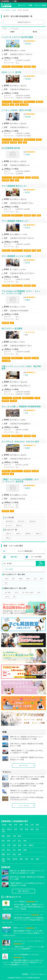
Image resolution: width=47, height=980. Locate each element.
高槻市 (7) (38, 534)
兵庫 (9, 845)
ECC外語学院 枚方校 (11, 148)
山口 (14, 850)
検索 (30, 5)
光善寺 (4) (9, 534)
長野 (9, 841)
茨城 (27, 829)
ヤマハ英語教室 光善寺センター (15, 221)
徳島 (20, 854)
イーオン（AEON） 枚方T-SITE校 (16, 110)
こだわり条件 (8, 569)
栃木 (37, 829)
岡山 (9, 850)
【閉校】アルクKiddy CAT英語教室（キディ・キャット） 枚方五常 (20, 481)
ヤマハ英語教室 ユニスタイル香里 (16, 256)
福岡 (3, 859)
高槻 (6, 583)
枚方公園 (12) (10, 521)
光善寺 (6, 579)
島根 (25, 850)
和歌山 (31, 845)
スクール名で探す (36, 557)
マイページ (22, 5)
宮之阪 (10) (32, 521)
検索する (40, 563)
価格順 (12, 32)
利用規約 (25, 974)
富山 (20, 841)
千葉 (21, 829)
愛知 (3, 836)
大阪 (3, 845)
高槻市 (28, 579)
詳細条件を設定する (24, 22)
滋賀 (20, 845)
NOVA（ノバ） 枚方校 (11, 72)
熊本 (9, 859)
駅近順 (35, 32)
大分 (32, 859)
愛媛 (3, 854)
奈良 (25, 845)
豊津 (39, 593)
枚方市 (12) (21, 521)
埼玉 (16, 829)
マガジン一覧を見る (24, 805)
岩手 (16, 825)
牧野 (13, 579)
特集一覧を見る (24, 765)
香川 (9, 854)
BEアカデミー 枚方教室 (12, 329)
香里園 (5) (28, 534)
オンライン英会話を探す (25, 551)
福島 (37, 825)
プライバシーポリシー (38, 974)
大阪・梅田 (7, 593)
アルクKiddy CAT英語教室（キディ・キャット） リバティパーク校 (21, 292)
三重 (14, 836)
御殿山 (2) (19, 525)
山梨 (3, 831)
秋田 (21, 825)
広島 (3, 850)
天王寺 (16, 593)
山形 (32, 825)
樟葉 (41, 579)
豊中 (14, 597)
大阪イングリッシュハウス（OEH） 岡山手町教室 (21, 367)
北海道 (4, 825)
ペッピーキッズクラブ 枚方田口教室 (17, 37)
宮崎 (37, 859)
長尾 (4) (8, 538)
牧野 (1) (18, 534)
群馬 (32, 829)
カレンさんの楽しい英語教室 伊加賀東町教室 (21, 407)
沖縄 (3, 861)
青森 (10, 825)
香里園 (20, 579)
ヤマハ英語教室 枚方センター (14, 186)
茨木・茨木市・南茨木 (28, 593)
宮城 (27, 825)
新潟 (3, 841)
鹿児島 (15, 859)
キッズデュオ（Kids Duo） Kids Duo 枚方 (20, 442)
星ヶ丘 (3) (9, 525)
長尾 (35, 579)
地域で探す (14, 557)
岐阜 (20, 836)
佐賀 (27, 859)
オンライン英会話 (40, 5)
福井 (25, 841)
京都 (14, 845)
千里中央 (7, 597)
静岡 (9, 836)
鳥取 (20, 850)
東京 (3, 829)
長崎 (21, 859)
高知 (14, 854)
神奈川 (9, 829)
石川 (14, 841)
